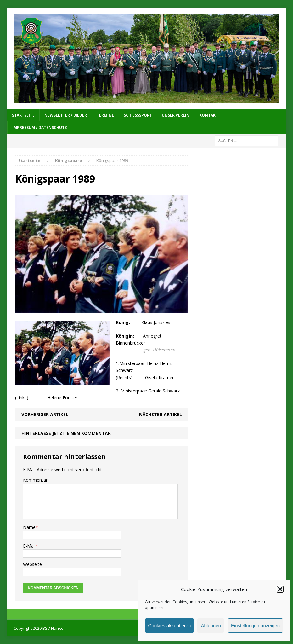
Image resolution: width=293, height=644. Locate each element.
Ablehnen (211, 626)
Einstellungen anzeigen (255, 626)
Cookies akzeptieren (170, 626)
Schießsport (138, 115)
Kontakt (209, 115)
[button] (280, 589)
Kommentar (35, 480)
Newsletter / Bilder (66, 115)
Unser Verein (176, 115)
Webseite (32, 564)
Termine (105, 115)
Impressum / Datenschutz (40, 128)
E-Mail (29, 546)
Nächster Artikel (161, 414)
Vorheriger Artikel (45, 414)
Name (29, 527)
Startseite (23, 115)
